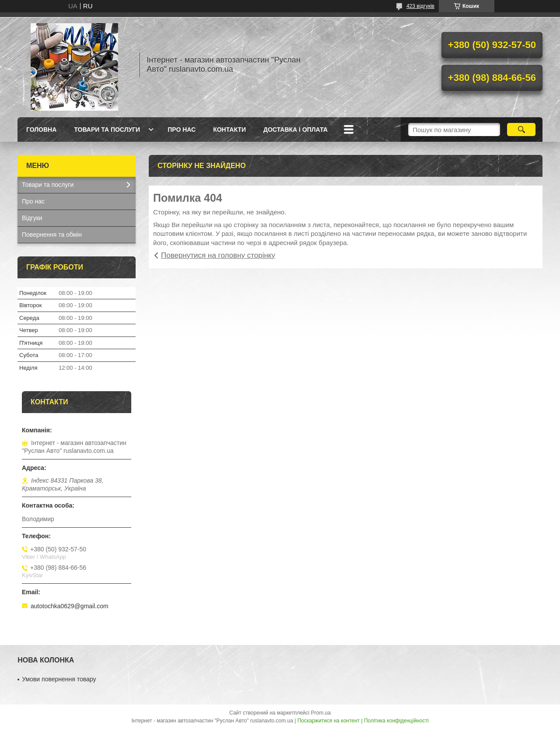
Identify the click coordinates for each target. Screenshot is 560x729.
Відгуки (32, 218)
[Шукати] (521, 130)
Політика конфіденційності (396, 721)
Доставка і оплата (296, 130)
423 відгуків (420, 6)
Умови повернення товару (59, 679)
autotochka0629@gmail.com (70, 606)
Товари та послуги (107, 130)
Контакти (229, 130)
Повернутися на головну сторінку (218, 255)
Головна (41, 130)
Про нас (182, 130)
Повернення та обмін (52, 235)
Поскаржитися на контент (329, 721)
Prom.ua (321, 713)
